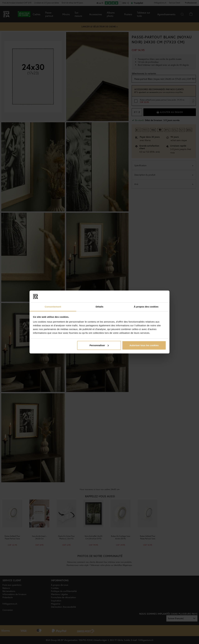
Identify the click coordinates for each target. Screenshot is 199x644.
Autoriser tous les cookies (144, 345)
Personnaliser (99, 345)
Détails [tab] (99, 307)
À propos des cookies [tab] (146, 307)
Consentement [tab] (53, 307)
